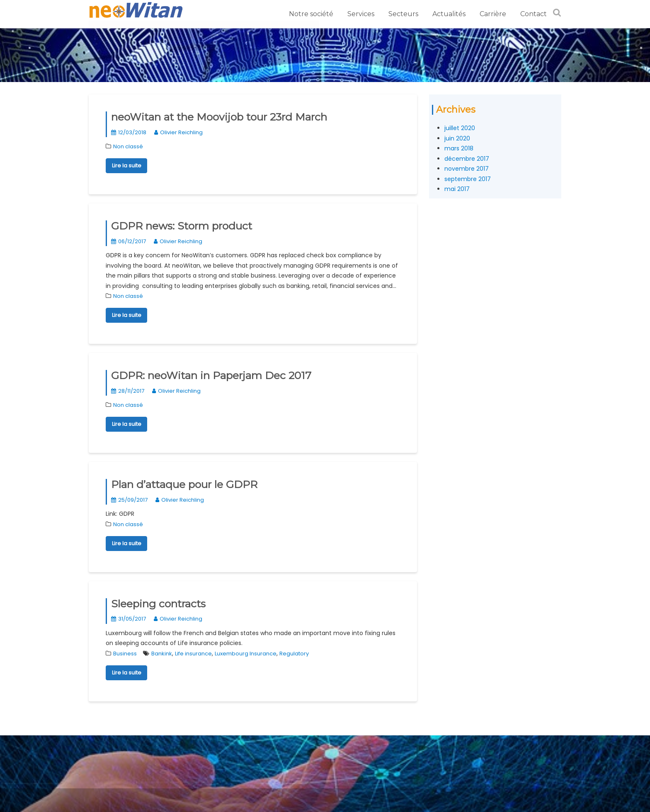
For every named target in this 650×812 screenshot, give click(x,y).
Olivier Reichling (178, 132)
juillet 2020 (460, 128)
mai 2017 (457, 189)
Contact (534, 14)
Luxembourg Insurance (246, 654)
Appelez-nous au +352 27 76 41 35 (150, 741)
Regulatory (294, 654)
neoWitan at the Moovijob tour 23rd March (219, 117)
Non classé (128, 146)
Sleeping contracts (158, 604)
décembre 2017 (467, 159)
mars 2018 (459, 148)
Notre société (311, 14)
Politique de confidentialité (140, 752)
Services (361, 14)
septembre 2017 (468, 179)
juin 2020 (457, 138)
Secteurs (403, 14)
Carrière (493, 14)
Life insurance (193, 654)
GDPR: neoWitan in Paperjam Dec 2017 (211, 375)
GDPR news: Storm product (182, 226)
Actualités (449, 14)
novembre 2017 (467, 169)
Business (125, 654)
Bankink (162, 654)
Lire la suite (127, 166)
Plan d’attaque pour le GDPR (184, 484)
